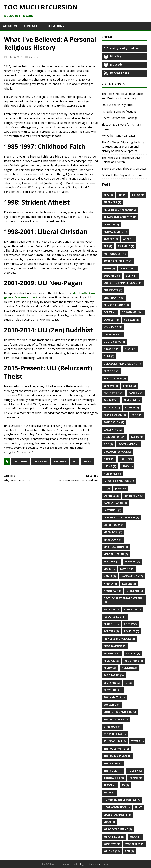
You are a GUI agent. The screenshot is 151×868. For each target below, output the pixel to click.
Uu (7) (139, 807)
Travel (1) (110, 785)
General (34, 57)
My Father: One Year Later (118, 136)
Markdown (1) (113, 540)
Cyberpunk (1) (113, 327)
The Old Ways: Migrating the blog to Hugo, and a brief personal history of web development (123, 147)
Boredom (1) (128, 268)
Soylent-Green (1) (116, 719)
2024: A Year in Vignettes (117, 105)
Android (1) (111, 224)
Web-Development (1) (118, 829)
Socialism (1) (112, 705)
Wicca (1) (135, 837)
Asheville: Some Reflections (119, 111)
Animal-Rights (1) (115, 232)
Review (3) (110, 668)
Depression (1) (113, 334)
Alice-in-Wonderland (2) (120, 210)
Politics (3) (132, 631)
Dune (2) (109, 356)
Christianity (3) (114, 298)
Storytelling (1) (115, 734)
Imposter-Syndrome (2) (119, 481)
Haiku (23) (126, 459)
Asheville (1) (126, 246)
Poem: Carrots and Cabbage (120, 118)
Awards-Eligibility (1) (118, 261)
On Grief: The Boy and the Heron (123, 175)
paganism (41, 461)
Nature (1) (129, 584)
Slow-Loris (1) (113, 690)
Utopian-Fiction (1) (117, 807)
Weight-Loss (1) (114, 837)
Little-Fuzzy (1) (114, 525)
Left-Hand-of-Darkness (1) (121, 518)
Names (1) (110, 576)
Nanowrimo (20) (132, 576)
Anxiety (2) (111, 239)
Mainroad (96, 864)
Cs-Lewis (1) (132, 320)
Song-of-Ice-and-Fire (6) (120, 712)
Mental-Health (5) (116, 554)
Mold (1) (109, 569)
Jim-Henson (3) (134, 496)
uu (75, 461)
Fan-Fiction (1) (113, 393)
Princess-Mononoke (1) (119, 639)
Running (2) (130, 668)
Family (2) (130, 386)
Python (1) (133, 653)
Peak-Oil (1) (111, 624)
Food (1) (137, 415)
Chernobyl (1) (113, 290)
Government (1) (129, 444)
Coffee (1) (110, 312)
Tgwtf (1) (137, 741)
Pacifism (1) (111, 609)
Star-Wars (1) (112, 727)
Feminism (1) (132, 400)
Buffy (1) (132, 276)
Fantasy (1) (111, 400)
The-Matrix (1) (113, 763)
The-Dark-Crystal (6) (117, 756)
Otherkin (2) (135, 591)
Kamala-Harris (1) (115, 503)
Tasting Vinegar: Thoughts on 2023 (124, 168)
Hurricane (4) (112, 474)
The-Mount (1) (113, 771)
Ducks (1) (131, 349)
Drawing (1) (111, 349)
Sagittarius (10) (114, 675)
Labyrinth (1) (112, 510)
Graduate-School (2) (117, 452)
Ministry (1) (111, 562)
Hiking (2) (110, 466)
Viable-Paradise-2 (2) (117, 815)
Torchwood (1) (114, 778)
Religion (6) (111, 661)
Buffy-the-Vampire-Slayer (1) (123, 283)
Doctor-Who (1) (114, 342)
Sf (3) (129, 683)
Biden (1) (109, 268)
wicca (87, 461)
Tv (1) (125, 785)
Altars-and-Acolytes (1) (120, 217)
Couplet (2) (111, 320)
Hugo (82, 864)
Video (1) (109, 822)
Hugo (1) (127, 466)
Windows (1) (112, 844)
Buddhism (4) (112, 276)
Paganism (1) (132, 609)
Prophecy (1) (112, 653)
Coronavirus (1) (133, 312)
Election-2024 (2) (115, 378)
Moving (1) (127, 569)
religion (60, 461)
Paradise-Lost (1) (115, 617)
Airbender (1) (112, 202)
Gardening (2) (113, 430)
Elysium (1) (111, 386)
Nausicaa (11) (112, 591)
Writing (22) (112, 851)
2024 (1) (108, 195)
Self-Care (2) (112, 683)
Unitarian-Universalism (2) (122, 800)
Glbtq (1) (137, 437)
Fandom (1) (136, 393)
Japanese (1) (111, 496)
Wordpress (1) (135, 844)
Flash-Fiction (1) (115, 415)
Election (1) (111, 371)
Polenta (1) (111, 631)
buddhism (21, 461)
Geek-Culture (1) (115, 437)
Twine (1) (110, 793)
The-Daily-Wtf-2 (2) (116, 749)
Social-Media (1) (114, 697)
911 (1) (122, 195)
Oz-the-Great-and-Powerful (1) (123, 600)
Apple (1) (129, 239)
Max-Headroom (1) (116, 547)
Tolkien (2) (135, 771)
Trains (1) (136, 778)
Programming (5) (115, 646)
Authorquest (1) (115, 254)
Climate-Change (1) (116, 305)
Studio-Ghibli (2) (115, 741)
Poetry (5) (131, 624)
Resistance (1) (134, 661)
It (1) (107, 488)
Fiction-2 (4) (112, 408)
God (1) (108, 444)
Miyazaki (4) (132, 562)
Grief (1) (109, 459)
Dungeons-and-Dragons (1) (122, 364)
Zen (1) (129, 851)
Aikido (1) (138, 195)
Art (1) (108, 246)
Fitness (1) (132, 408)
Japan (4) (121, 488)
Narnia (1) (110, 584)
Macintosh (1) (113, 532)
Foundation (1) (114, 422)
